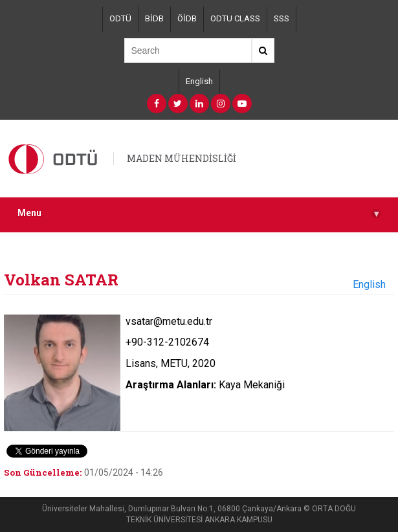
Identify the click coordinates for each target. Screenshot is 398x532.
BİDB (154, 18)
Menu (199, 213)
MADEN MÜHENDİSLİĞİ (182, 158)
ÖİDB (187, 18)
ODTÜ (120, 18)
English (199, 81)
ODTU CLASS (235, 18)
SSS (282, 18)
